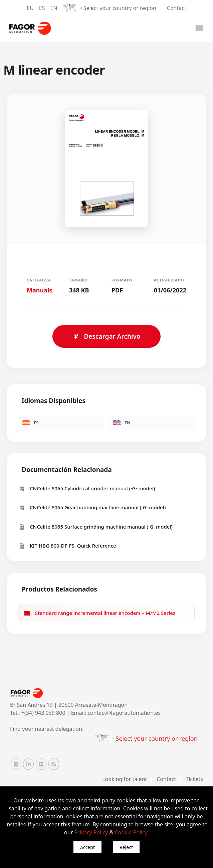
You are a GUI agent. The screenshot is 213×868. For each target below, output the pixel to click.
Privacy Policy (91, 832)
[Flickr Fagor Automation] (16, 764)
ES (42, 8)
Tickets (194, 779)
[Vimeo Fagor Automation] (41, 764)
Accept (87, 847)
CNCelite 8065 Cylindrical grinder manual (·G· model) (87, 488)
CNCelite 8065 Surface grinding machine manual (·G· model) (95, 527)
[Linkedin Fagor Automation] (28, 764)
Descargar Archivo (106, 336)
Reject (126, 847)
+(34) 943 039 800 (44, 713)
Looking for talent (125, 779)
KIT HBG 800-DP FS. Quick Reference (67, 546)
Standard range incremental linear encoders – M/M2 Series (99, 613)
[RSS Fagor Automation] (54, 764)
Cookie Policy (131, 832)
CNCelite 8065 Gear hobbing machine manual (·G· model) (92, 507)
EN (54, 8)
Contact (177, 8)
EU (30, 8)
